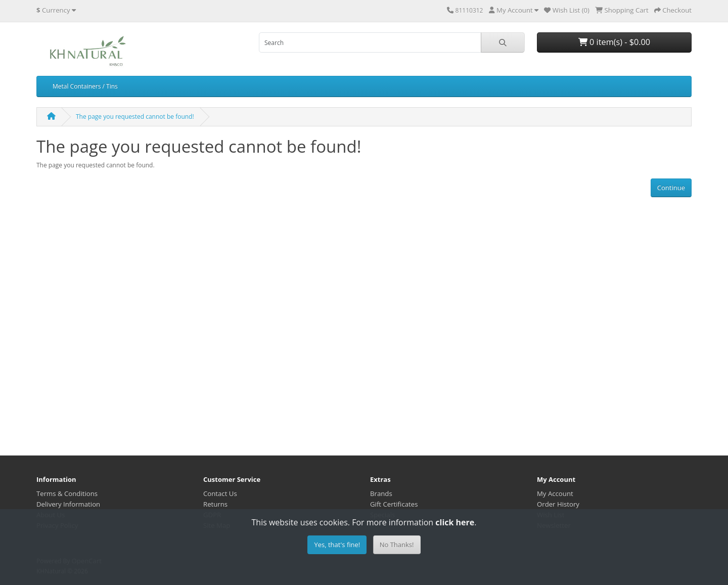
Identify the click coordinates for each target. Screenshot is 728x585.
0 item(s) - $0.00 (614, 42)
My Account (555, 493)
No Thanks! (397, 545)
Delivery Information (68, 504)
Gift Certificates (394, 504)
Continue (671, 188)
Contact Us (220, 493)
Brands (381, 493)
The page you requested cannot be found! (135, 117)
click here (455, 522)
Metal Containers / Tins (85, 86)
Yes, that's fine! (337, 545)
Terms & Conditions (67, 493)
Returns (215, 504)
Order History (558, 504)
